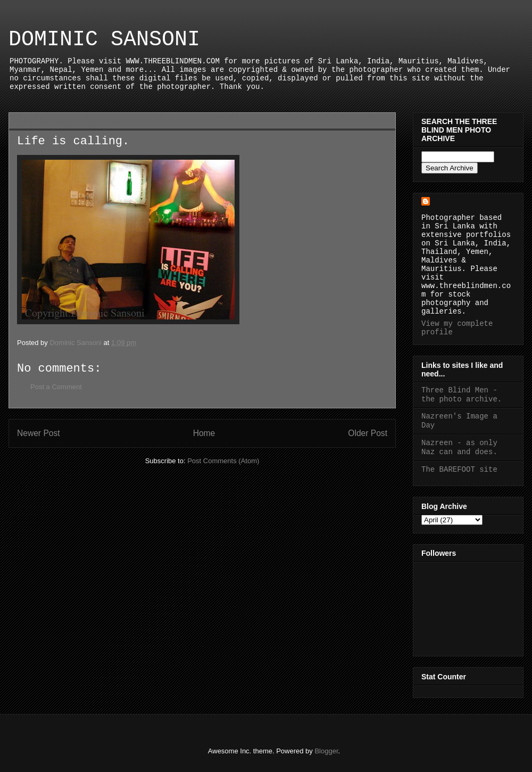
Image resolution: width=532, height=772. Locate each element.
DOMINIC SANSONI (104, 40)
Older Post (368, 433)
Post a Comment (56, 387)
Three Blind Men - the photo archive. (462, 395)
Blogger (326, 751)
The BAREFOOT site (459, 470)
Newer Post (39, 433)
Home (204, 433)
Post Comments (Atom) (223, 461)
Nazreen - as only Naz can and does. (459, 447)
